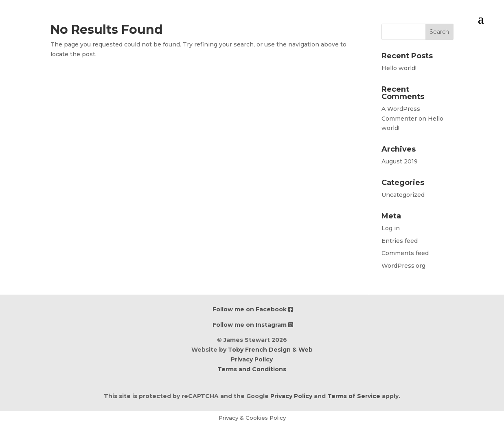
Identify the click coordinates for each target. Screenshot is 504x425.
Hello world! (399, 68)
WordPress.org (403, 266)
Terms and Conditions (252, 369)
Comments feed (405, 253)
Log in (391, 228)
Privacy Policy (252, 359)
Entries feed (400, 241)
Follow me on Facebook (253, 309)
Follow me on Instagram (253, 325)
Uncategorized (403, 195)
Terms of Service (354, 396)
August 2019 (400, 161)
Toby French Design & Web (270, 350)
